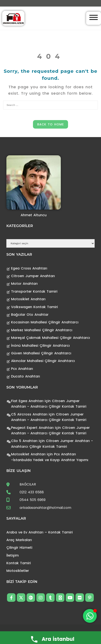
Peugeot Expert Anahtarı (32, 428)
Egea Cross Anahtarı (29, 268)
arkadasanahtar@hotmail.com (45, 508)
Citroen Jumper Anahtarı (33, 276)
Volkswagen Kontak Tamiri (34, 307)
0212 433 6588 (32, 492)
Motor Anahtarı (24, 284)
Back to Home (50, 124)
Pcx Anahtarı (22, 369)
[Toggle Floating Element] (90, 616)
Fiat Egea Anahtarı (27, 401)
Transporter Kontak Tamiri (34, 291)
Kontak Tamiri (19, 563)
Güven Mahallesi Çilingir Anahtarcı (41, 353)
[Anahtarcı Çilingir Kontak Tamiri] (13, 18)
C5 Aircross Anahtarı (29, 414)
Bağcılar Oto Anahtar (30, 315)
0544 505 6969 (33, 500)
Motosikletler (18, 571)
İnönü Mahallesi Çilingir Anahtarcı (40, 346)
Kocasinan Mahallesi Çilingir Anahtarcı (45, 322)
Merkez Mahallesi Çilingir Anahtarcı (42, 330)
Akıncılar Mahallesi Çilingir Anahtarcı (43, 361)
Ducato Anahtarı (26, 376)
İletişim (13, 555)
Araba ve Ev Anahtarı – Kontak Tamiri (40, 532)
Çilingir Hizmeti (19, 548)
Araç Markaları (19, 540)
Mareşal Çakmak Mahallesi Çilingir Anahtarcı (50, 338)
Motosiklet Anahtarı (28, 299)
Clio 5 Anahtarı (24, 441)
